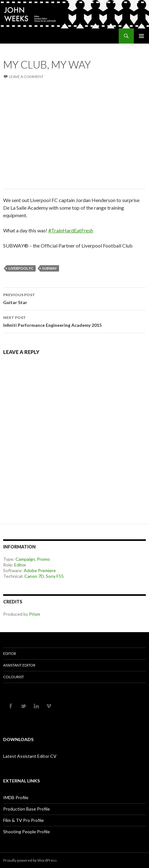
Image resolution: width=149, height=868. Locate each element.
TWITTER (24, 706)
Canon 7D (34, 576)
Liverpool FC (21, 268)
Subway (50, 268)
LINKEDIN (36, 706)
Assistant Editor (19, 665)
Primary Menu (141, 36)
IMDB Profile (16, 797)
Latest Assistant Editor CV (30, 756)
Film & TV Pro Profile (24, 820)
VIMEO (49, 706)
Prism (35, 614)
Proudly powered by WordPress (30, 860)
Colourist (14, 677)
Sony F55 (55, 576)
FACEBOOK (11, 706)
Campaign (25, 559)
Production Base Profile (27, 809)
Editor (20, 565)
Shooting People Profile (27, 832)
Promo (43, 559)
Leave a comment (26, 77)
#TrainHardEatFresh (71, 230)
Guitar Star (74, 298)
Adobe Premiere (40, 570)
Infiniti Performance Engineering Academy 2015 (74, 321)
